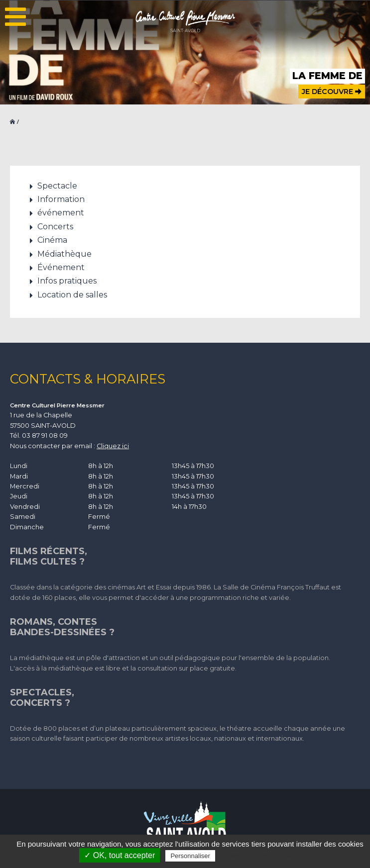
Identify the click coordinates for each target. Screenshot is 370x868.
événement (61, 213)
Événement (61, 267)
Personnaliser (190, 856)
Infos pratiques (67, 281)
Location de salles (72, 295)
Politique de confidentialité (261, 856)
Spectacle (57, 186)
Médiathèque (64, 254)
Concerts (55, 227)
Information (61, 199)
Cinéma (52, 240)
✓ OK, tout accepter (120, 855)
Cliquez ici (113, 446)
